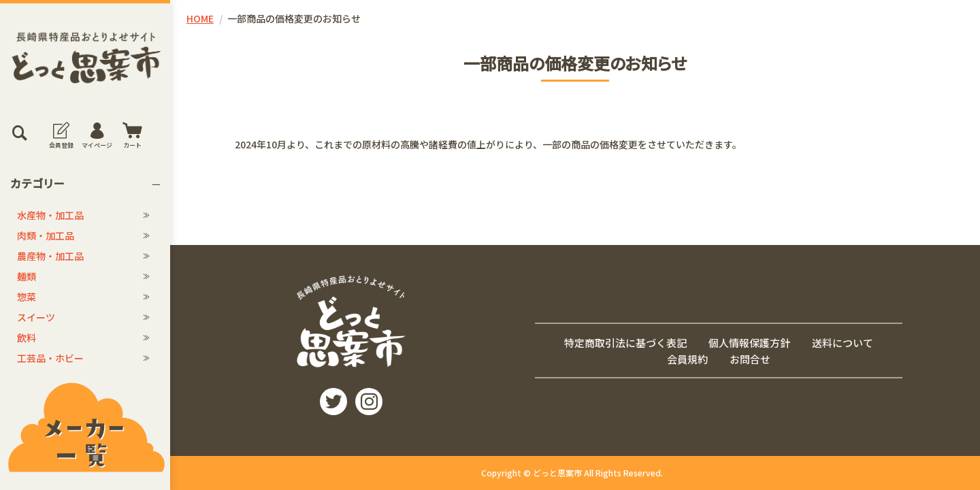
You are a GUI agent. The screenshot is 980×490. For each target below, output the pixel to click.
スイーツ (36, 317)
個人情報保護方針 (749, 342)
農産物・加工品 (50, 256)
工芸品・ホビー (50, 358)
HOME (200, 18)
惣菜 (27, 297)
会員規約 (687, 359)
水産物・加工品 (50, 215)
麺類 (27, 276)
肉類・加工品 (46, 235)
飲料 (27, 338)
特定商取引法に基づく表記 (625, 342)
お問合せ (750, 359)
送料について (843, 342)
